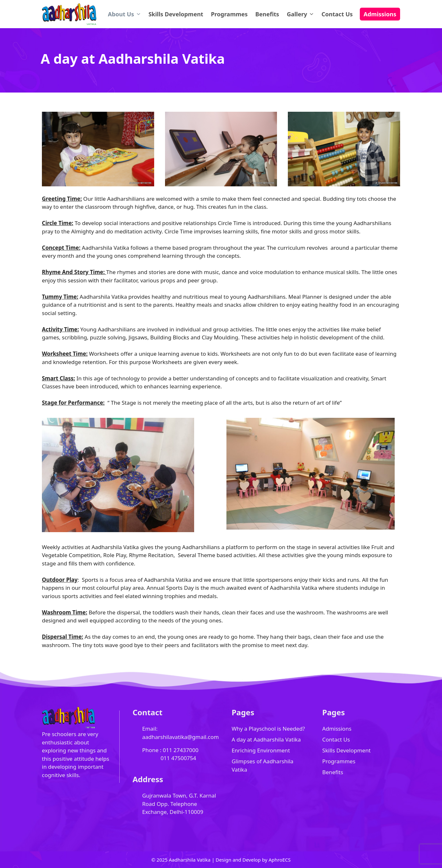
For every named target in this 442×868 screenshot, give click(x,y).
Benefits (267, 14)
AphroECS (280, 860)
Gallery (302, 14)
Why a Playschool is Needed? (268, 729)
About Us (126, 14)
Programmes (229, 14)
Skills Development (176, 14)
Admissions (380, 14)
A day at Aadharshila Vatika (266, 739)
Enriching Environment (261, 750)
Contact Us (337, 14)
